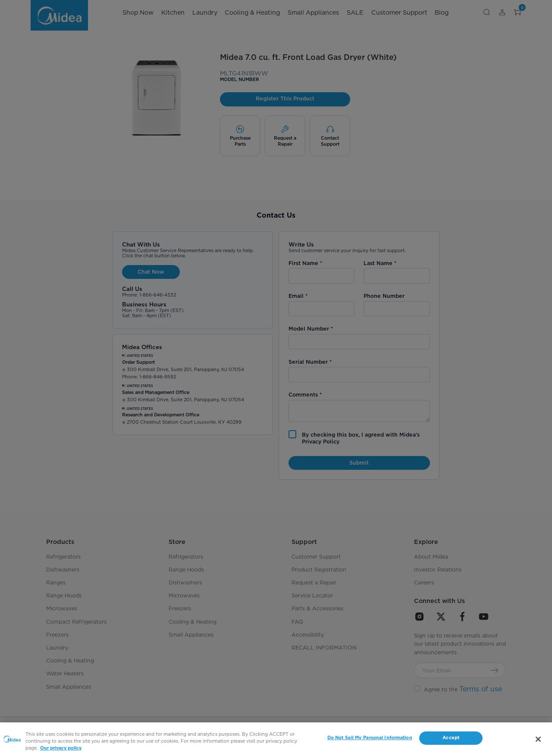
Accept (451, 738)
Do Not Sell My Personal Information (370, 738)
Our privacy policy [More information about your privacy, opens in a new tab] (61, 748)
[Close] (538, 739)
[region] (276, 739)
